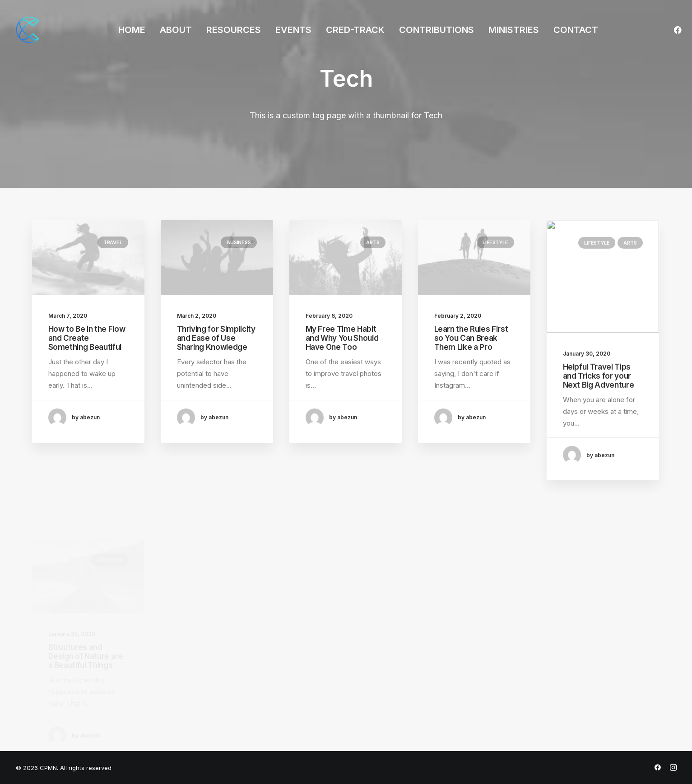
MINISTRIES (514, 30)
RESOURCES (234, 30)
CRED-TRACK (355, 30)
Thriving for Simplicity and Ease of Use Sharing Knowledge (216, 339)
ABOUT (176, 30)
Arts (373, 248)
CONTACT (576, 30)
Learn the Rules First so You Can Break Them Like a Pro (471, 368)
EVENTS (293, 30)
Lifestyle (495, 272)
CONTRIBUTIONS (437, 30)
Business (239, 243)
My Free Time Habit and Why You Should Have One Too (342, 344)
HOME (132, 30)
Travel (113, 242)
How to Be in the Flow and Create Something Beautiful (87, 338)
